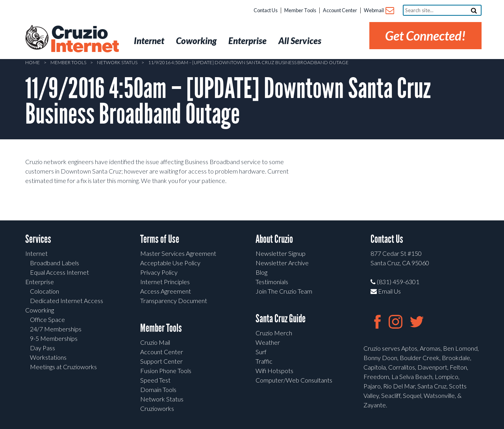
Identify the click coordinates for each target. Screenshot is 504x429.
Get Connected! (425, 36)
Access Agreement (166, 291)
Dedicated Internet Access (67, 300)
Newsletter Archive (282, 263)
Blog (261, 272)
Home (32, 62)
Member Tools (300, 10)
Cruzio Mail (155, 342)
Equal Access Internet (59, 272)
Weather (268, 342)
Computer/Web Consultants (294, 380)
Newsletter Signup (281, 253)
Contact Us (266, 10)
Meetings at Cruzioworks (63, 367)
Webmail (379, 11)
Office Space (47, 319)
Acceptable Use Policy (170, 263)
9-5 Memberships (54, 338)
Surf (261, 352)
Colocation (44, 291)
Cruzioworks (157, 408)
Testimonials (272, 282)
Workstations (48, 357)
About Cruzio (274, 239)
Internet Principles (165, 282)
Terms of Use (160, 239)
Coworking (40, 310)
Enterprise (40, 282)
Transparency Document (174, 300)
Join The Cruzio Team (284, 291)
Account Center (340, 10)
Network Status (117, 62)
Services (38, 239)
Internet (36, 253)
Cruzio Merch (274, 333)
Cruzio (84, 40)
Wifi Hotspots (274, 371)
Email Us (386, 291)
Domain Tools (158, 389)
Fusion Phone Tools (166, 371)
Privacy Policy (159, 272)
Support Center (161, 361)
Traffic (264, 361)
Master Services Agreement (178, 253)
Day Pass (43, 348)
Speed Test (155, 380)
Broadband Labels (55, 263)
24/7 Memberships (56, 329)
